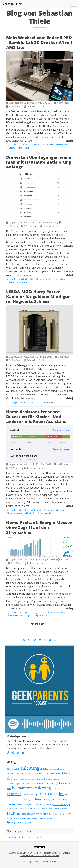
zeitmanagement (32, 818)
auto (66, 769)
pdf (30, 805)
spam (51, 809)
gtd (66, 783)
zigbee (29, 615)
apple (62, 769)
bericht (28, 773)
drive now (17, 779)
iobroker (53, 794)
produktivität (36, 805)
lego (15, 402)
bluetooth (31, 513)
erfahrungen (14, 783)
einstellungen (29, 779)
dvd (23, 779)
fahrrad (26, 783)
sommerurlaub (43, 809)
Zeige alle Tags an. (19, 823)
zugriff (56, 818)
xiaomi (17, 818)
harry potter (35, 402)
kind (33, 510)
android (17, 769)
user (56, 814)
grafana (60, 783)
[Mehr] (69, 141)
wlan (12, 818)
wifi (8, 818)
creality (12, 148)
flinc (43, 783)
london (59, 800)
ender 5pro (24, 148)
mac (65, 800)
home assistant (15, 513)
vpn (65, 814)
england (56, 779)
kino (19, 800)
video (61, 814)
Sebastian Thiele (12, 4)
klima (24, 800)
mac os (11, 804)
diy (15, 145)
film (40, 783)
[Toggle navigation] (74, 4)
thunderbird (43, 814)
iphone (67, 795)
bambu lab (48, 145)
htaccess (30, 795)
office (26, 805)
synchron (63, 809)
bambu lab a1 (63, 145)
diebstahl (66, 773)
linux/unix (50, 800)
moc (23, 402)
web (69, 814)
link (33, 800)
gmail (47, 783)
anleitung (48, 402)
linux (39, 799)
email (37, 779)
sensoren (22, 282)
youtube (23, 818)
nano (21, 805)
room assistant (46, 513)
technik (24, 510)
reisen (9, 809)
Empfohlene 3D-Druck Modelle (25, 837)
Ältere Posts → (40, 624)
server (34, 808)
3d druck (35, 145)
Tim (49, 741)
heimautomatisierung (47, 279)
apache (44, 769)
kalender (10, 800)
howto (24, 795)
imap (35, 795)
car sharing (50, 773)
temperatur (29, 814)
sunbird (56, 809)
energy (34, 612)
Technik (24, 145)
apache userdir (54, 769)
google (52, 783)
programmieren (47, 805)
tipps (52, 814)
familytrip (34, 783)
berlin (34, 773)
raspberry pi (62, 804)
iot (32, 279)
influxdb (43, 794)
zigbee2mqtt (42, 615)
